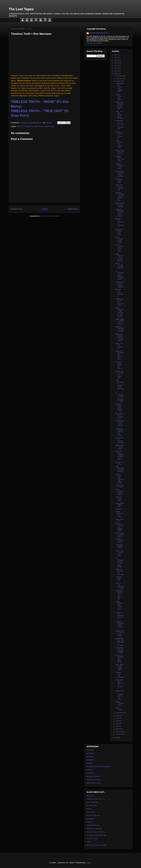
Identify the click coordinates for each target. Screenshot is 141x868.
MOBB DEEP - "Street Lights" (120, 447)
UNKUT (89, 842)
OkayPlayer (90, 819)
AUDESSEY (90, 750)
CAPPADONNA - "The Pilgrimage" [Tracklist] (120, 642)
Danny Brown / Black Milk (120, 505)
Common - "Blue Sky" (119, 579)
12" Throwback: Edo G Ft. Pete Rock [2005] (120, 563)
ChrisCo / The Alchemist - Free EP (120, 586)
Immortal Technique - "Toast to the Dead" (120, 329)
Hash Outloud (91, 812)
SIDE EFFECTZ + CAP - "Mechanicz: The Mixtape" (120, 312)
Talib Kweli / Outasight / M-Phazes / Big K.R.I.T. (120, 355)
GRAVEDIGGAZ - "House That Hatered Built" (120, 88)
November (119, 79)
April (117, 726)
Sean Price (38, 126)
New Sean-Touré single (119, 499)
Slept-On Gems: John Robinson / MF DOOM (119, 478)
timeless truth (49, 126)
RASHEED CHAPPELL (94, 776)
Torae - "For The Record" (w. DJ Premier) (119, 115)
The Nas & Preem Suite (119, 181)
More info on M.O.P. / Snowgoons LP (119, 416)
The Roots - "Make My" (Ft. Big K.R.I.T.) (119, 365)
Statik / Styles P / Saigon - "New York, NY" (120, 321)
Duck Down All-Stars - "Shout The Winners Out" (120, 595)
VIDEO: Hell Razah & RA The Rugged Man (119, 105)
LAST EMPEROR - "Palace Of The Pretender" (120, 385)
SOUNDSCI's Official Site (94, 829)
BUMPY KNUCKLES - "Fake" (119, 514)
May (117, 723)
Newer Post (16, 209)
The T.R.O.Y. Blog (92, 839)
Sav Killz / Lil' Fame (120, 463)
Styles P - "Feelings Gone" (119, 703)
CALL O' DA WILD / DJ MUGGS (120, 152)
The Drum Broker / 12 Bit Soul (96, 832)
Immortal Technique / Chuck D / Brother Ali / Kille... (120, 197)
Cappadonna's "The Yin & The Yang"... (120, 633)
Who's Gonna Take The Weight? (96, 845)
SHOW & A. (119, 509)
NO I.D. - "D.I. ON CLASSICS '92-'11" (120, 266)
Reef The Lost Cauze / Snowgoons (119, 293)
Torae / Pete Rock (119, 520)
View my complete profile (94, 43)
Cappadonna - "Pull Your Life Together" (119, 284)
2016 (116, 60)
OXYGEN (90, 770)
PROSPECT (90, 773)
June (117, 721)
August (118, 716)
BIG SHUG (90, 753)
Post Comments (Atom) (50, 216)
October (118, 81)
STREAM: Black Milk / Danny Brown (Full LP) (120, 213)
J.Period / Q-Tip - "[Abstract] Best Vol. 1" (119, 616)
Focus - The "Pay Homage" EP (119, 346)
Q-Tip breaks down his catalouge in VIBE (120, 650)
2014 (116, 66)
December (119, 76)
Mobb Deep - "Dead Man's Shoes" (120, 232)
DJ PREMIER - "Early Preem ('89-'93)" (120, 423)
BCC (19, 126)
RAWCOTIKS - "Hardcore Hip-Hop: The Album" (120, 695)
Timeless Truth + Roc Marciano (119, 675)
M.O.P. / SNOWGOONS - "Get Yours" (119, 248)
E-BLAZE (90, 763)
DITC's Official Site (92, 802)
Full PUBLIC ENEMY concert (119, 547)
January (118, 734)
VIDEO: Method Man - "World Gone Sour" (119, 606)
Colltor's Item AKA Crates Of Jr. (96, 799)
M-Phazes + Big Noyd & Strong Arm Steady (119, 432)
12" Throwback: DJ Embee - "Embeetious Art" (120, 275)
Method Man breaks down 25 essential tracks (119, 338)
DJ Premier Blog (92, 806)
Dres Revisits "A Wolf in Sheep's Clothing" (120, 174)
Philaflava (90, 822)
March (118, 729)
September (119, 713)
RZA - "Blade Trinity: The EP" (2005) (119, 667)
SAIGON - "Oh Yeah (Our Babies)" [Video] (119, 527)
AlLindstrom (90, 796)
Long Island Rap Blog (93, 815)
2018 (116, 55)
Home (45, 209)
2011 (116, 74)
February (119, 732)
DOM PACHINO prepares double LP (120, 469)
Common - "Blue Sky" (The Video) (120, 159)
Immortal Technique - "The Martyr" (120, 166)
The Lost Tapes (21, 9)
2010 (116, 738)
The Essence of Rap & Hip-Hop (96, 835)
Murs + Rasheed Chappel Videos (119, 492)
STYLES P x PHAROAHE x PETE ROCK (119, 659)
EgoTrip (89, 809)
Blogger (88, 863)
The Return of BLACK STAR (120, 541)
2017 (116, 57)
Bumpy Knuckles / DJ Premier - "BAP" (119, 144)
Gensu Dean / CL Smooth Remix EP (120, 440)
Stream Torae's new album (119, 97)
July (117, 718)
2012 (116, 71)
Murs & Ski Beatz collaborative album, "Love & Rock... (120, 455)
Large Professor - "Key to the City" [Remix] (120, 257)
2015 (116, 63)
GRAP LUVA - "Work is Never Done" (120, 553)
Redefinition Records (93, 825)
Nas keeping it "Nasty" (119, 486)
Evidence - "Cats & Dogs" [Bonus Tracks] (119, 407)
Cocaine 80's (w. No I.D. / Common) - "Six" (120, 302)
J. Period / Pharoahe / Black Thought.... (120, 625)
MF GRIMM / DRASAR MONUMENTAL (99, 767)
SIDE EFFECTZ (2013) (94, 780)
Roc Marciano (27, 126)
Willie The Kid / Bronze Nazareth (120, 205)
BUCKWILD (90, 757)
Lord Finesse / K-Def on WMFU (120, 535)
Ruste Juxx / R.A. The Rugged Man (119, 187)
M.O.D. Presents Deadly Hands (119, 240)
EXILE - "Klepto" (119, 709)
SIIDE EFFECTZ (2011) (94, 783)
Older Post (73, 209)
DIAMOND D (91, 760)
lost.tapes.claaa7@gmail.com (99, 33)
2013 (116, 68)
